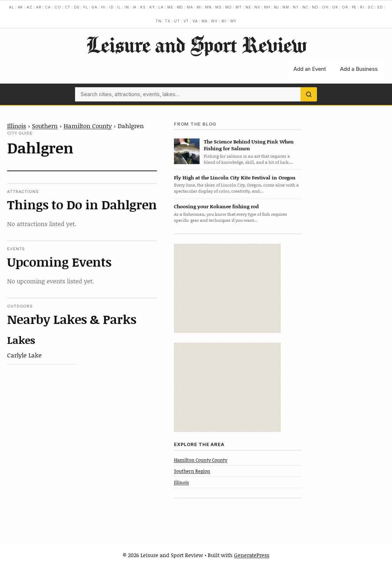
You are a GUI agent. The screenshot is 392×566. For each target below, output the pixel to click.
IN (127, 7)
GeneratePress (252, 555)
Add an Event (310, 69)
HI (103, 7)
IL (119, 7)
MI (199, 7)
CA (48, 7)
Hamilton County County (201, 460)
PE (354, 7)
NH (267, 7)
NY (296, 7)
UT (177, 21)
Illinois (17, 126)
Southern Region (192, 471)
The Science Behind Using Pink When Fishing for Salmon (249, 145)
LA (161, 7)
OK (335, 7)
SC (371, 7)
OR (345, 7)
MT (239, 7)
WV (214, 21)
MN (208, 7)
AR (39, 7)
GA (94, 7)
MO (229, 7)
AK (21, 7)
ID (112, 7)
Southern (45, 126)
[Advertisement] (227, 288)
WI (224, 21)
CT (68, 7)
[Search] (309, 94)
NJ (277, 7)
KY (152, 7)
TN (158, 21)
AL (12, 7)
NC (306, 7)
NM (286, 7)
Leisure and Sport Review (196, 44)
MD (180, 7)
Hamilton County (88, 126)
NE (248, 7)
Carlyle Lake (24, 355)
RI (362, 7)
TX (168, 21)
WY (234, 21)
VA (195, 21)
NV (257, 7)
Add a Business (359, 69)
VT (186, 21)
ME (170, 7)
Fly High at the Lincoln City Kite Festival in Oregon (235, 177)
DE (77, 7)
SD (380, 7)
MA (190, 7)
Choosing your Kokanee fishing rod (216, 206)
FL (86, 7)
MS (218, 7)
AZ (30, 7)
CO (58, 7)
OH (325, 7)
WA (205, 21)
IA (135, 7)
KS (143, 7)
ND (315, 7)
